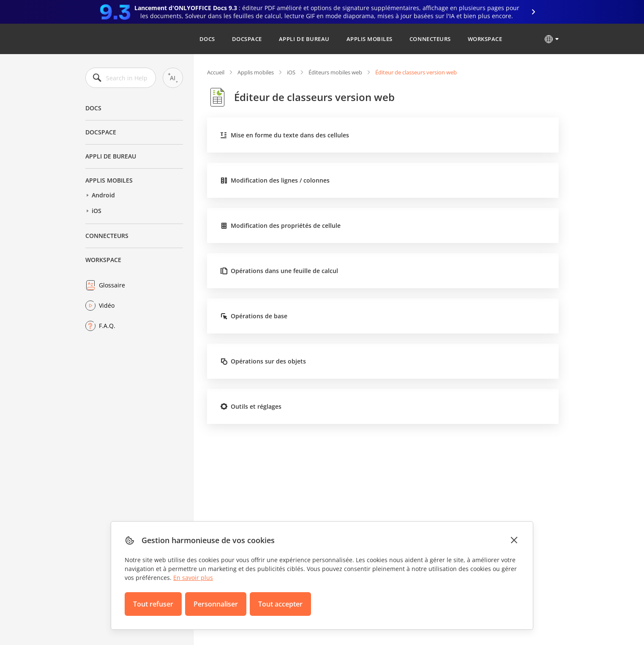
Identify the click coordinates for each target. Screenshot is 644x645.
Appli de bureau (304, 39)
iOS (97, 211)
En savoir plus (193, 578)
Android (103, 195)
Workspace (485, 39)
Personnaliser (216, 604)
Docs (207, 39)
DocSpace (247, 39)
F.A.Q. (107, 326)
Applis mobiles (370, 39)
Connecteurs (430, 39)
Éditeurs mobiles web (335, 72)
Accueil (216, 72)
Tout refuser (153, 604)
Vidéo (107, 305)
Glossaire (112, 285)
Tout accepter (280, 604)
